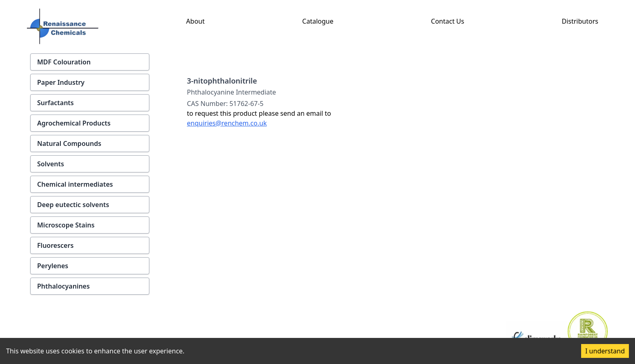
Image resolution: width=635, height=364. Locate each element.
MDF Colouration (64, 62)
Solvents (51, 164)
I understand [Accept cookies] (605, 351)
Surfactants (56, 103)
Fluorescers (55, 245)
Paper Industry (61, 82)
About (195, 21)
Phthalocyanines (63, 286)
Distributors (580, 21)
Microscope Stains (66, 225)
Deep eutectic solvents (73, 205)
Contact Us (447, 21)
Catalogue (318, 21)
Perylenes (53, 266)
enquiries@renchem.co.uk (227, 123)
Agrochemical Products (74, 123)
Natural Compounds (69, 143)
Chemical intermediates (75, 184)
